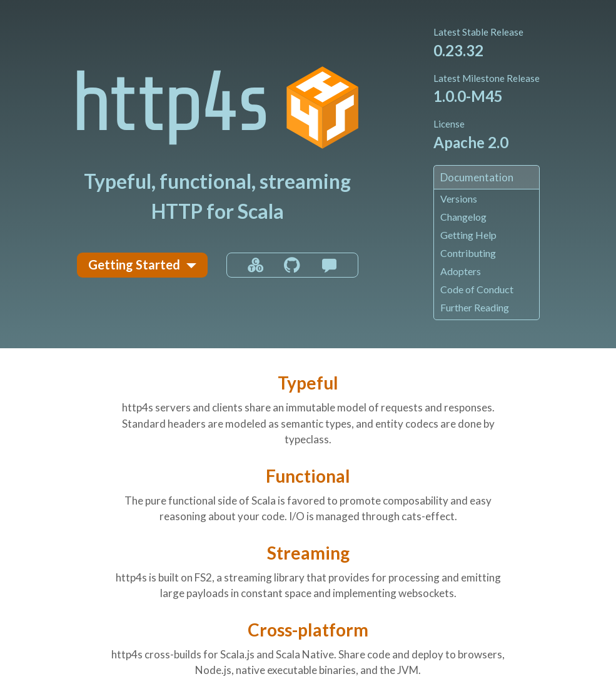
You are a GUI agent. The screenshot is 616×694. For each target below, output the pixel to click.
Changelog (463, 217)
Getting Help (468, 235)
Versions (459, 199)
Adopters (461, 271)
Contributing (468, 253)
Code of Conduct (477, 289)
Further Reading (475, 307)
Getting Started (134, 264)
